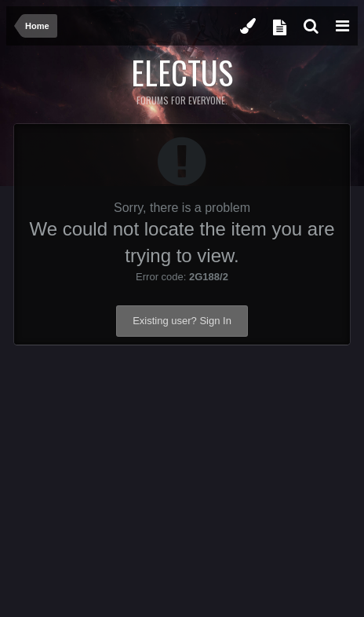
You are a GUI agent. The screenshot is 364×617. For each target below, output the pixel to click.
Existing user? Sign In (182, 321)
